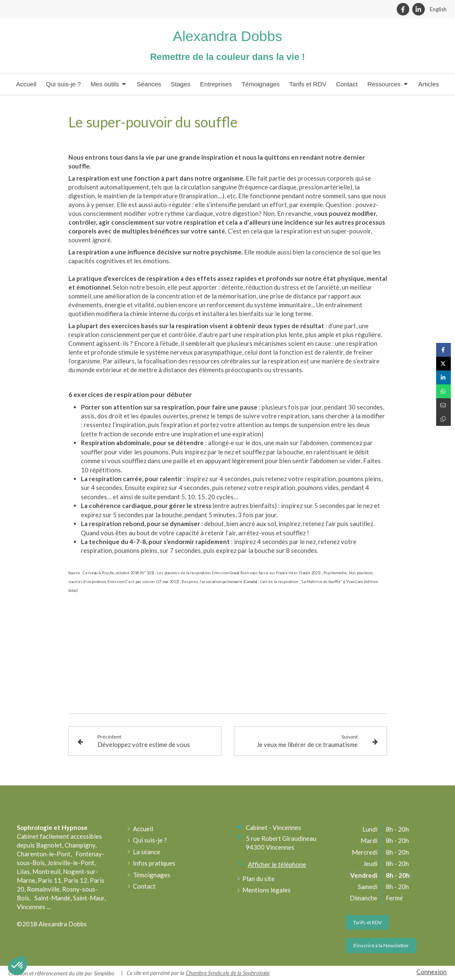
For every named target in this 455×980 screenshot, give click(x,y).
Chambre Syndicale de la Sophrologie (228, 973)
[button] (18, 966)
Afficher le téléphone (277, 864)
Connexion (432, 972)
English (438, 9)
